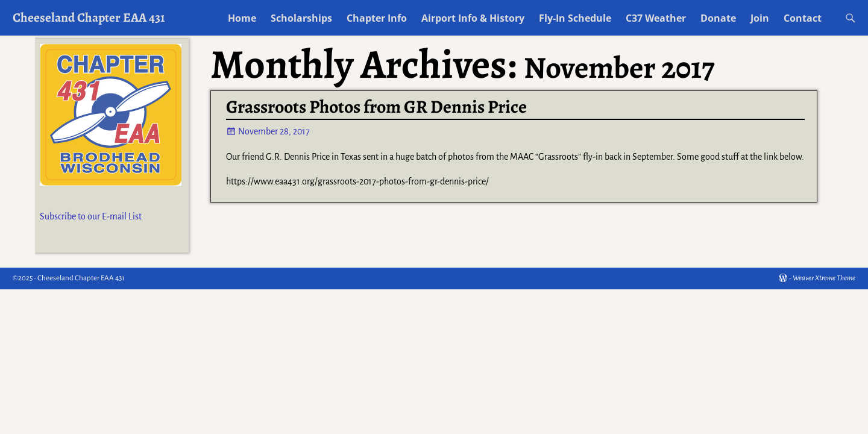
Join (760, 18)
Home (242, 18)
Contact (803, 18)
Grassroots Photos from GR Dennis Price (376, 107)
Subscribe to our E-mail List (91, 216)
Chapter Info (377, 18)
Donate (718, 18)
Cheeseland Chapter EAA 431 (89, 17)
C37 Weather (656, 18)
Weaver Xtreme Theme (824, 278)
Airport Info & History (473, 18)
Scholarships (301, 18)
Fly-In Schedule (575, 18)
